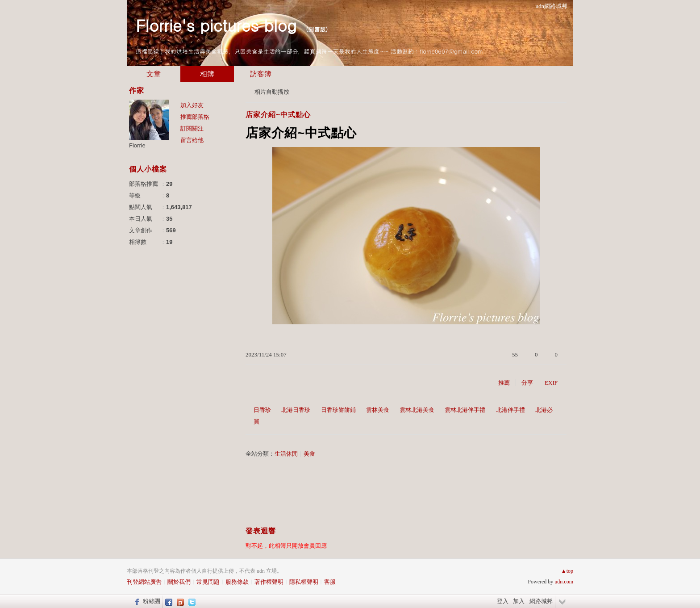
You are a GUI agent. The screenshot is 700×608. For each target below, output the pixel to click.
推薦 (504, 383)
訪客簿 (261, 74)
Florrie (137, 145)
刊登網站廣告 (144, 582)
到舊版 (317, 29)
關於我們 (179, 582)
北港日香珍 (296, 410)
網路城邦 (541, 601)
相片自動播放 (272, 92)
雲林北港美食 (417, 410)
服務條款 (237, 582)
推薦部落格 (195, 117)
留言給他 (192, 140)
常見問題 (208, 582)
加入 (519, 601)
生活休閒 (286, 454)
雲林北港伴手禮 (465, 410)
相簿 (207, 74)
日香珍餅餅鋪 (338, 410)
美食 (309, 454)
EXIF (551, 383)
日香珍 (262, 410)
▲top (567, 571)
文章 (154, 74)
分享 (527, 383)
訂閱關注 (192, 128)
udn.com (564, 582)
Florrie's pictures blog (216, 25)
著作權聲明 (269, 582)
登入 (503, 601)
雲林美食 (378, 410)
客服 (330, 582)
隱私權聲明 (304, 582)
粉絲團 (152, 601)
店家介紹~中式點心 (278, 115)
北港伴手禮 (510, 410)
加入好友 (192, 105)
